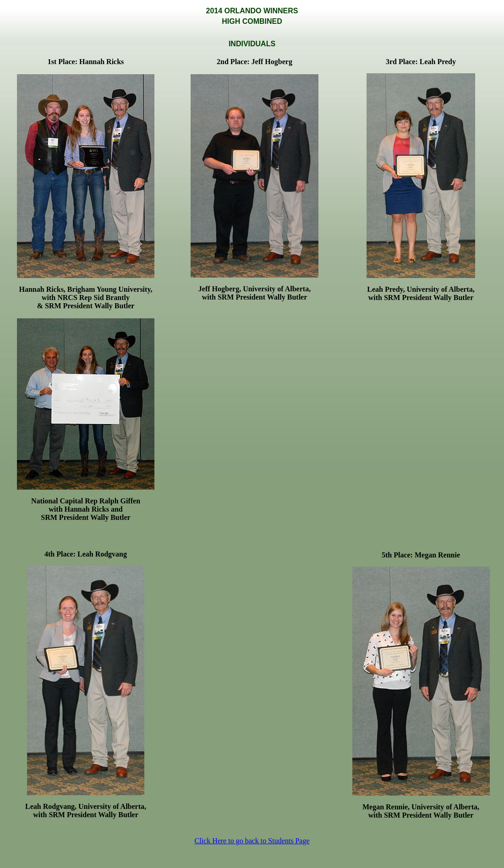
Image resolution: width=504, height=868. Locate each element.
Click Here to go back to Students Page (252, 841)
